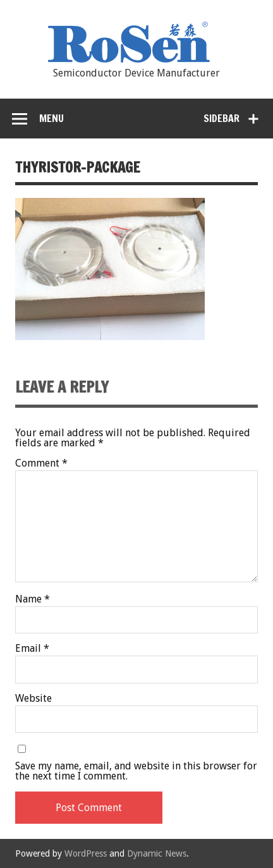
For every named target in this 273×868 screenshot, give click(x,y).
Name (33, 599)
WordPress (86, 853)
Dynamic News (157, 853)
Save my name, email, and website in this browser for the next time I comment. (136, 771)
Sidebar (221, 118)
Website (33, 699)
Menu (52, 118)
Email (32, 649)
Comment (41, 463)
